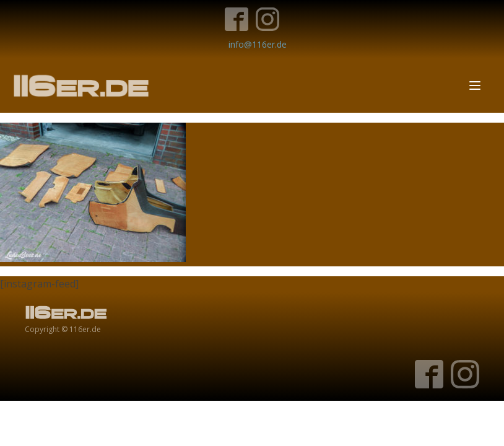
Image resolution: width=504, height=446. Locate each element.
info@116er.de (258, 44)
